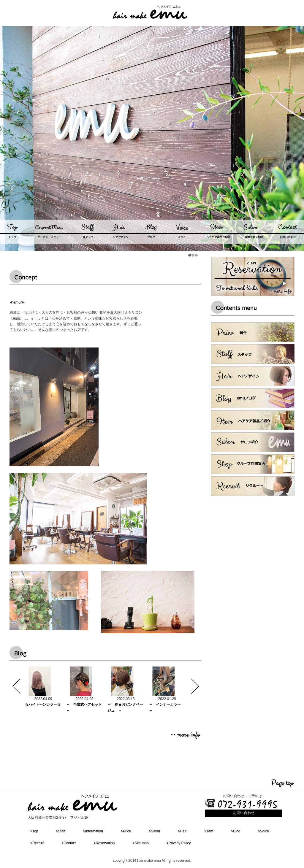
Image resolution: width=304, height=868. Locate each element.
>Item (209, 831)
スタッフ (88, 237)
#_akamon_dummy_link (150, 16)
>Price (126, 831)
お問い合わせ (288, 237)
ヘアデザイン (121, 237)
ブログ (151, 237)
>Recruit (37, 843)
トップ (12, 237)
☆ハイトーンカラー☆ (43, 704)
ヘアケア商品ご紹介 (218, 237)
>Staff (60, 831)
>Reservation (104, 843)
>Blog (236, 831)
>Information (93, 831)
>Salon (154, 831)
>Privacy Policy (179, 843)
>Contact (69, 843)
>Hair (182, 831)
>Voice (263, 831)
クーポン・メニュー (49, 237)
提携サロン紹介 (254, 237)
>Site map (140, 843)
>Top (34, 831)
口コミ (182, 237)
